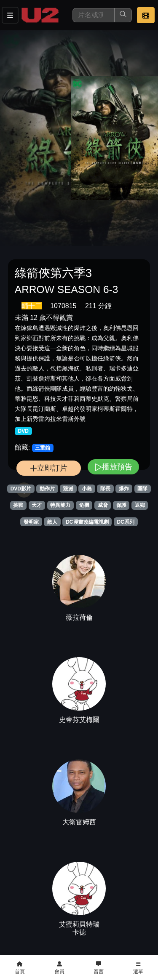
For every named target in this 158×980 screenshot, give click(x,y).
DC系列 (126, 522)
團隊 (142, 489)
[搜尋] (94, 15)
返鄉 (140, 505)
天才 (37, 505)
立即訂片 (49, 468)
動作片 (47, 489)
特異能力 (60, 505)
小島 (87, 489)
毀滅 (68, 489)
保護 (121, 505)
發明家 (31, 522)
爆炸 (124, 489)
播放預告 (113, 467)
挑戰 (18, 505)
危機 (84, 505)
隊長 (105, 489)
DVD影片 (21, 489)
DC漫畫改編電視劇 (87, 522)
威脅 (103, 505)
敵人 (52, 522)
